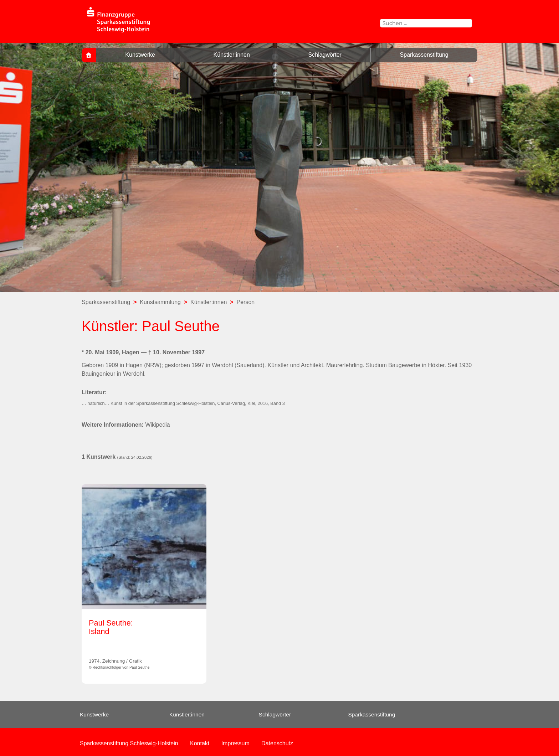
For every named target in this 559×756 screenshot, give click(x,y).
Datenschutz (277, 743)
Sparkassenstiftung (424, 55)
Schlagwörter (325, 55)
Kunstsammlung (160, 302)
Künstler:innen (232, 55)
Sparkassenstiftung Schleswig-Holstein (129, 743)
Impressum (235, 743)
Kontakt (200, 743)
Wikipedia (157, 425)
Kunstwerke (140, 55)
